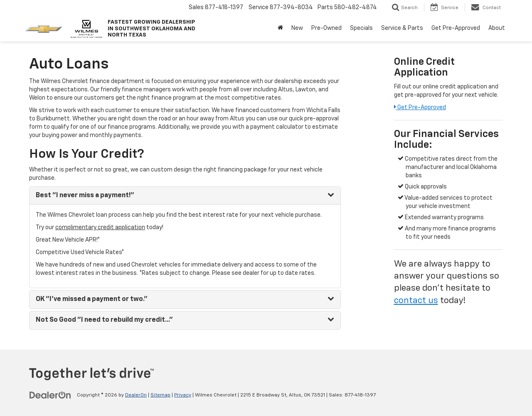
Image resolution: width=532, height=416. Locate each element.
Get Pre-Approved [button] (456, 28)
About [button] (497, 28)
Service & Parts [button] (402, 28)
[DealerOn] (50, 395)
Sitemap (160, 395)
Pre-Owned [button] (326, 28)
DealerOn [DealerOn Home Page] (136, 395)
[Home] (280, 28)
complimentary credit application (100, 228)
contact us (416, 301)
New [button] (297, 28)
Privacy (183, 395)
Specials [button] (361, 28)
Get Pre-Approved (420, 108)
